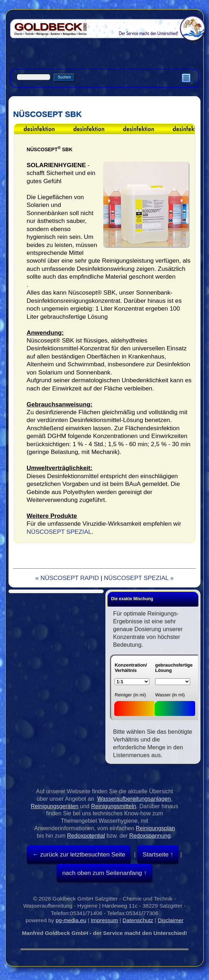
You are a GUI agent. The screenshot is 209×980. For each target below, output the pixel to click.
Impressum (104, 920)
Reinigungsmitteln (114, 806)
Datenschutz (138, 920)
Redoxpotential (86, 836)
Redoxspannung (150, 836)
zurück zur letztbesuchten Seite (82, 854)
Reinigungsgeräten (55, 806)
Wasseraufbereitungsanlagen (134, 799)
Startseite (156, 854)
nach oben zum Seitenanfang (102, 873)
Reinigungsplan (155, 828)
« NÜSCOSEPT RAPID (67, 578)
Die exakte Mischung (132, 599)
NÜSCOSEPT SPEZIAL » (139, 578)
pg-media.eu (71, 920)
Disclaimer (170, 920)
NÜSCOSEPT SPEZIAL (59, 532)
